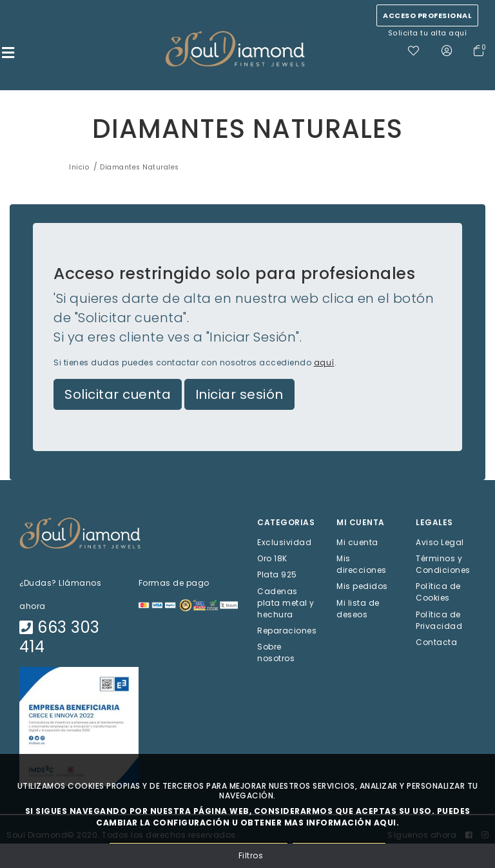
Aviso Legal (440, 544)
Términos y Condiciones (443, 565)
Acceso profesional (427, 15)
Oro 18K (272, 560)
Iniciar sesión (239, 396)
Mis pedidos (362, 587)
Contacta (436, 643)
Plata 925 (277, 576)
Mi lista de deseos (358, 609)
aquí (324, 364)
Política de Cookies (438, 593)
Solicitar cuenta (118, 396)
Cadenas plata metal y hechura (286, 603)
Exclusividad (284, 544)
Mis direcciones (362, 565)
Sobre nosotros (276, 654)
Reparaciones (287, 631)
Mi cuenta (357, 544)
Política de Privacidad (439, 621)
